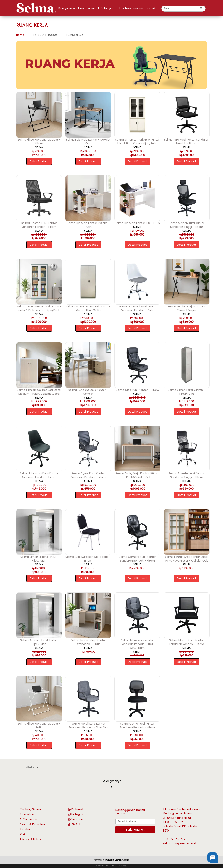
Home (20, 35)
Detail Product (39, 161)
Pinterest (77, 809)
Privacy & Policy (30, 839)
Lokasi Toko (124, 8)
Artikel (92, 8)
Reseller (25, 829)
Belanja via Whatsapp (72, 8)
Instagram (78, 814)
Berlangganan (135, 830)
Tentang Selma (30, 809)
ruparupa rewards (145, 8)
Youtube (77, 819)
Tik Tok (76, 824)
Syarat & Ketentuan (33, 824)
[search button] (201, 8)
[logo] (37, 8)
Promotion (27, 814)
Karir (23, 834)
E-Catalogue (106, 8)
